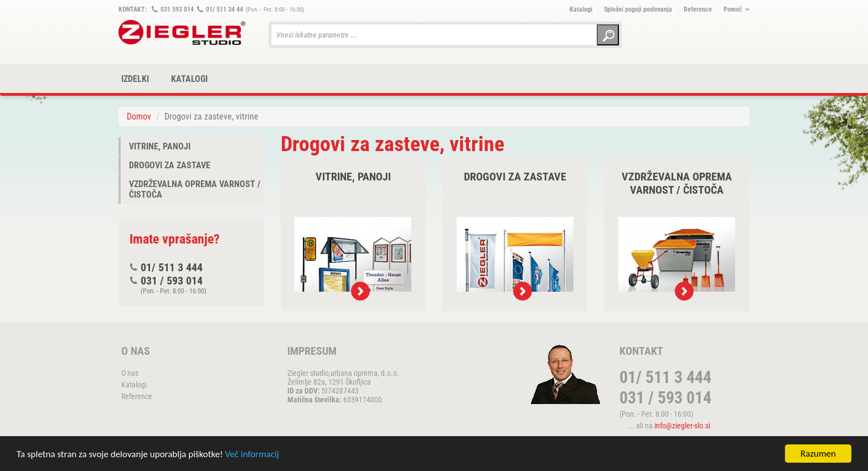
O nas (130, 373)
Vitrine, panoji (160, 146)
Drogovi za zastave (170, 165)
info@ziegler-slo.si (682, 426)
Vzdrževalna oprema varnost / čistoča (195, 189)
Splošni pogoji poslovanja (638, 9)
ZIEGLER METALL (182, 32)
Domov (139, 117)
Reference (698, 9)
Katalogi (581, 9)
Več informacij (252, 455)
